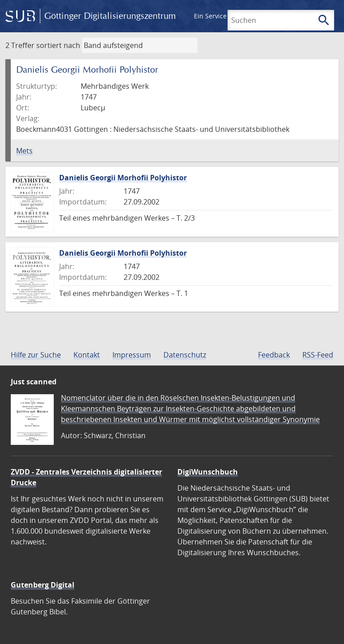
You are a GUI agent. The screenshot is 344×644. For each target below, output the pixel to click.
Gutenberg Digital (43, 585)
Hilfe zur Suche (36, 355)
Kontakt (87, 355)
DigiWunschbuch (208, 472)
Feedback (274, 355)
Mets (24, 151)
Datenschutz (185, 355)
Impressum (132, 355)
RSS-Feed (318, 355)
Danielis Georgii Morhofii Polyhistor (123, 178)
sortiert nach (58, 45)
